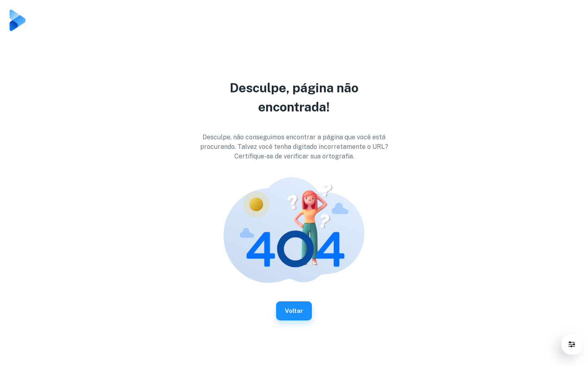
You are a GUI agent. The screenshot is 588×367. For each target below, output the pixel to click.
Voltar (294, 311)
